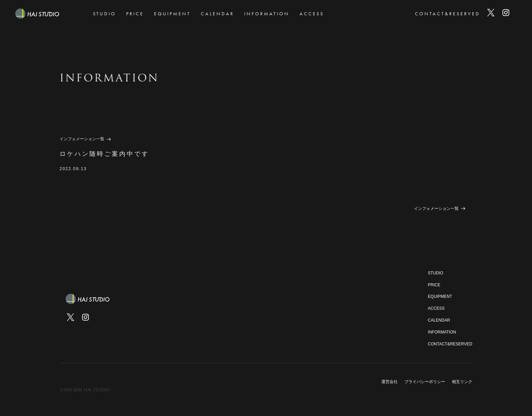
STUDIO (104, 14)
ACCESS (312, 14)
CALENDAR (217, 14)
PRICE (135, 14)
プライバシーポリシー (425, 382)
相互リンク (462, 382)
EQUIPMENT (172, 14)
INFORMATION (267, 14)
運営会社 (389, 382)
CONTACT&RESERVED (448, 14)
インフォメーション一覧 (82, 139)
